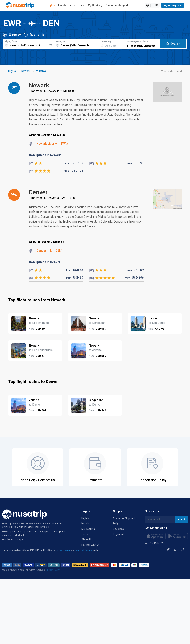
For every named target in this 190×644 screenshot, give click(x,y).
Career (85, 534)
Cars (82, 5)
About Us (87, 540)
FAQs (116, 524)
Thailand (19, 536)
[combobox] (25, 43)
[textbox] (25, 43)
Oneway (15, 35)
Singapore (45, 532)
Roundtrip (37, 35)
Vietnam (7, 536)
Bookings (118, 529)
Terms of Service (84, 550)
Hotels (62, 5)
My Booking (95, 5)
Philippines (59, 532)
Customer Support (117, 5)
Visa (72, 5)
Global (5, 532)
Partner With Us (91, 545)
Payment (118, 534)
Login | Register (173, 5)
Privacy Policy (63, 550)
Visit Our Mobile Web (155, 543)
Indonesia (18, 532)
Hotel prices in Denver (45, 262)
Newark (26, 71)
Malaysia (31, 532)
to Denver (42, 71)
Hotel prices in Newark (45, 155)
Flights (51, 5)
